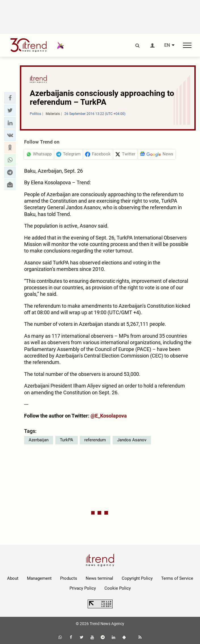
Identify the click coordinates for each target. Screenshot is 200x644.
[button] (10, 98)
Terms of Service (177, 578)
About (13, 578)
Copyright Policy (137, 578)
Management (39, 578)
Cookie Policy (118, 588)
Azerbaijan (39, 440)
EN (167, 45)
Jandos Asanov (132, 440)
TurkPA (67, 440)
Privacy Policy (83, 588)
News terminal (99, 578)
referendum (95, 440)
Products (69, 578)
